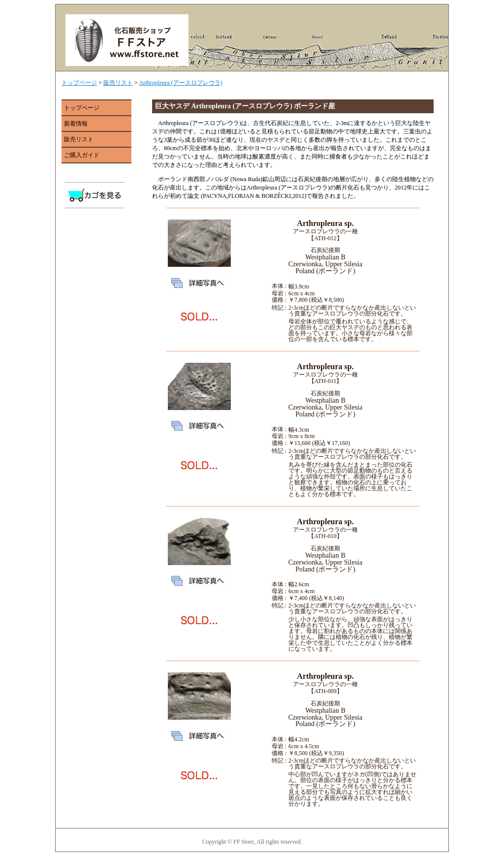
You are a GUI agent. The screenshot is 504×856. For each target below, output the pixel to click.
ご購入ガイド (82, 155)
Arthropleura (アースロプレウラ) (181, 83)
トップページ (79, 83)
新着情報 (76, 124)
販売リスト (118, 83)
